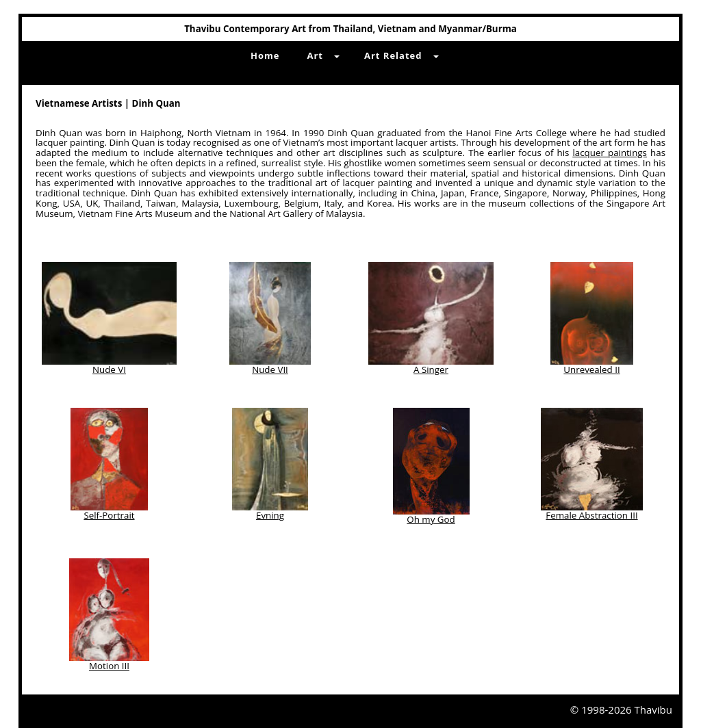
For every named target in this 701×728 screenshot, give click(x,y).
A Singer (431, 369)
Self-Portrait (109, 515)
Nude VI (109, 369)
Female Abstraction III (591, 515)
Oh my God (431, 519)
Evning (270, 515)
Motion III (109, 666)
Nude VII (270, 369)
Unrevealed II (591, 369)
